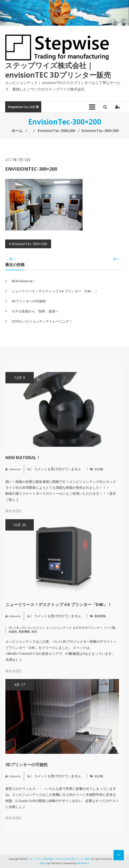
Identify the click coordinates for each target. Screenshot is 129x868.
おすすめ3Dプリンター (88, 628)
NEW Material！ (24, 281)
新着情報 (100, 616)
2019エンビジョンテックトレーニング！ (42, 321)
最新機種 (24, 631)
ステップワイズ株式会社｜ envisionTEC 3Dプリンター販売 (58, 70)
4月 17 (20, 685)
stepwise (15, 469)
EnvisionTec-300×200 (29, 244)
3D (10, 628)
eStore (43, 863)
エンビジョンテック (59, 628)
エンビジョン (36, 628)
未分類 (99, 469)
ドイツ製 (109, 628)
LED (23, 628)
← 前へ (11, 259)
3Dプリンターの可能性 (29, 301)
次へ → (118, 259)
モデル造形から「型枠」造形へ (35, 311)
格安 (34, 631)
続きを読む (14, 511)
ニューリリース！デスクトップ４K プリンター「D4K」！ (55, 291)
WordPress (83, 863)
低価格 (13, 631)
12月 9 (20, 378)
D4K (16, 628)
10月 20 (20, 525)
